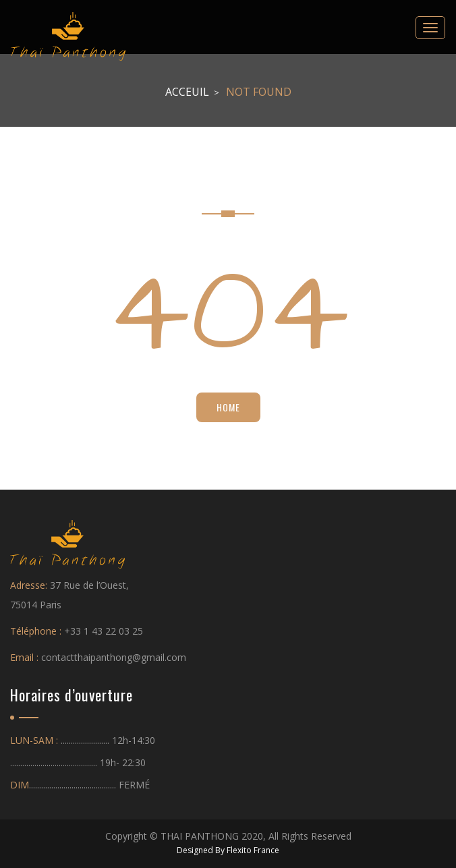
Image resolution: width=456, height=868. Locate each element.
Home (228, 407)
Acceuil (187, 92)
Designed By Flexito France (228, 850)
